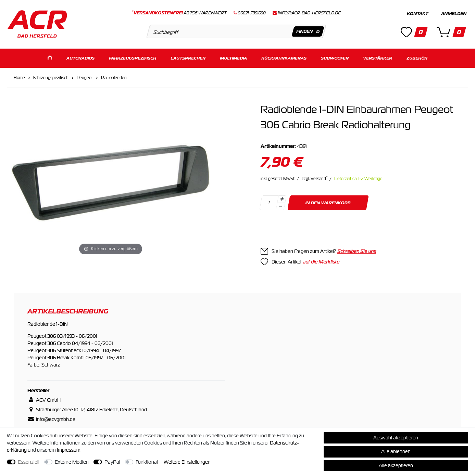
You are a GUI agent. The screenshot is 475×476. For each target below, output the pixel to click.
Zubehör (417, 57)
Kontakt (417, 14)
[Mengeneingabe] (269, 202)
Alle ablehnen (396, 451)
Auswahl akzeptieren (396, 438)
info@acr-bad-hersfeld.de (309, 13)
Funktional (147, 462)
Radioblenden (114, 77)
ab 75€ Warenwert (179, 13)
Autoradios (80, 57)
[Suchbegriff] (236, 31)
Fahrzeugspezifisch (133, 57)
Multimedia (233, 57)
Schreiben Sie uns (357, 250)
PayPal (112, 462)
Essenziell (29, 462)
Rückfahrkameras (284, 57)
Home (19, 77)
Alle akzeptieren (396, 465)
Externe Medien (72, 462)
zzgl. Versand (315, 178)
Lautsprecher (188, 57)
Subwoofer (335, 57)
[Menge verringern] (280, 205)
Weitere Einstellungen (187, 462)
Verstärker (378, 57)
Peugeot (85, 77)
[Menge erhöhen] (282, 198)
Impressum (69, 450)
